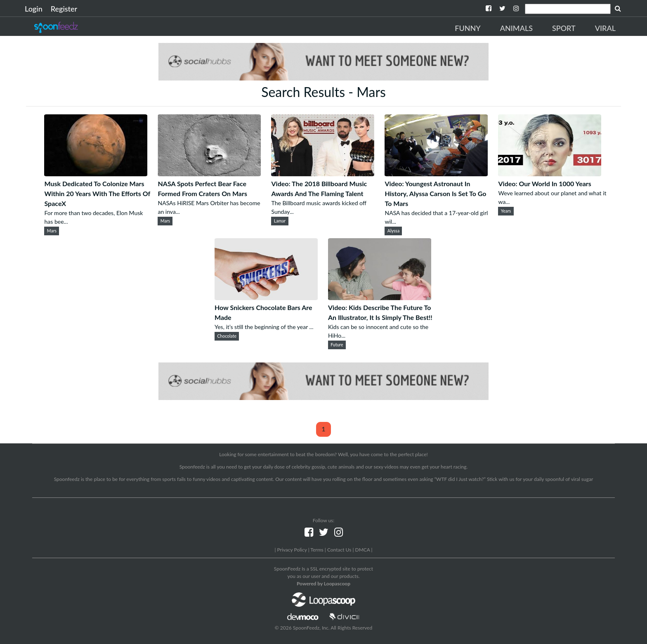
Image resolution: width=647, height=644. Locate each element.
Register (64, 9)
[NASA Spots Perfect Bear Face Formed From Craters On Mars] (209, 174)
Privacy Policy (292, 550)
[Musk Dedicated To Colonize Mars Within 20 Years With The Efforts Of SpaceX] (96, 174)
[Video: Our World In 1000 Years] (550, 174)
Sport (564, 28)
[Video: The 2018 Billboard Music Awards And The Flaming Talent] (323, 174)
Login (34, 9)
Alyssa (393, 231)
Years (506, 211)
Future (337, 345)
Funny (468, 28)
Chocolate (227, 336)
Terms (317, 550)
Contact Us (339, 550)
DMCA (363, 550)
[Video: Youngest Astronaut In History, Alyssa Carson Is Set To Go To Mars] (436, 174)
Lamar (280, 221)
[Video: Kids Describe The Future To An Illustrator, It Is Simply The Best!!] (380, 297)
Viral (605, 28)
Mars (52, 231)
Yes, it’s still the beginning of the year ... (264, 327)
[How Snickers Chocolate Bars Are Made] (266, 297)
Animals (516, 28)
